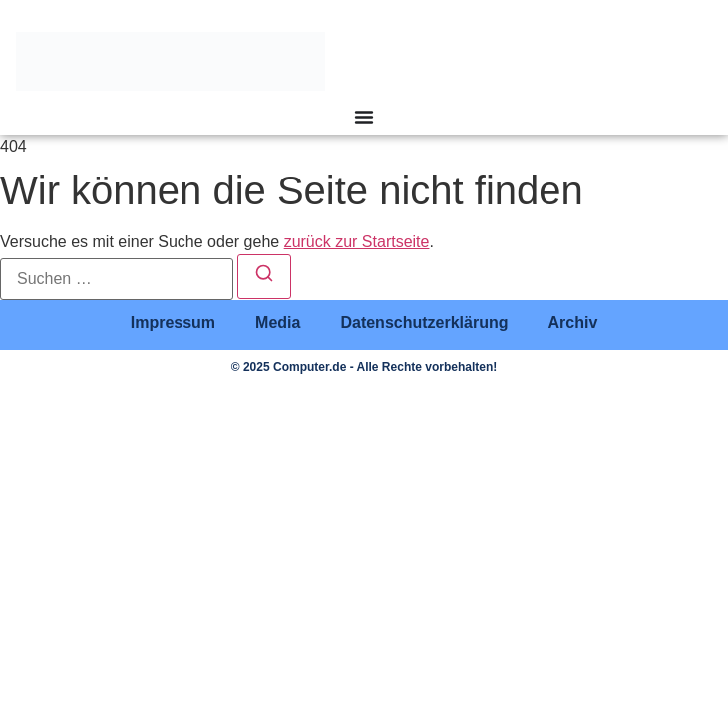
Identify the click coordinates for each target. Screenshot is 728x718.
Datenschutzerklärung (424, 323)
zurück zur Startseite (357, 242)
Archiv (572, 323)
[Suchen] (264, 277)
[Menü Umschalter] (364, 117)
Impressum (173, 323)
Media (278, 323)
